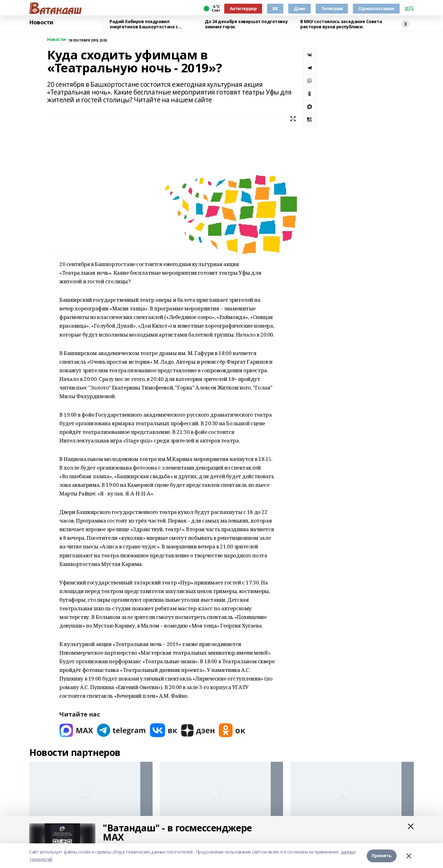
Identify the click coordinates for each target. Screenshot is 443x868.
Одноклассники (376, 8)
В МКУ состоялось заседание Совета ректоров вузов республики (341, 24)
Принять (382, 856)
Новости (41, 22)
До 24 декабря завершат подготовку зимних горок (246, 24)
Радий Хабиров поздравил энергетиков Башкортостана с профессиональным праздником (146, 24)
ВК (275, 8)
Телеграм (332, 8)
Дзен (299, 8)
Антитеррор (243, 8)
